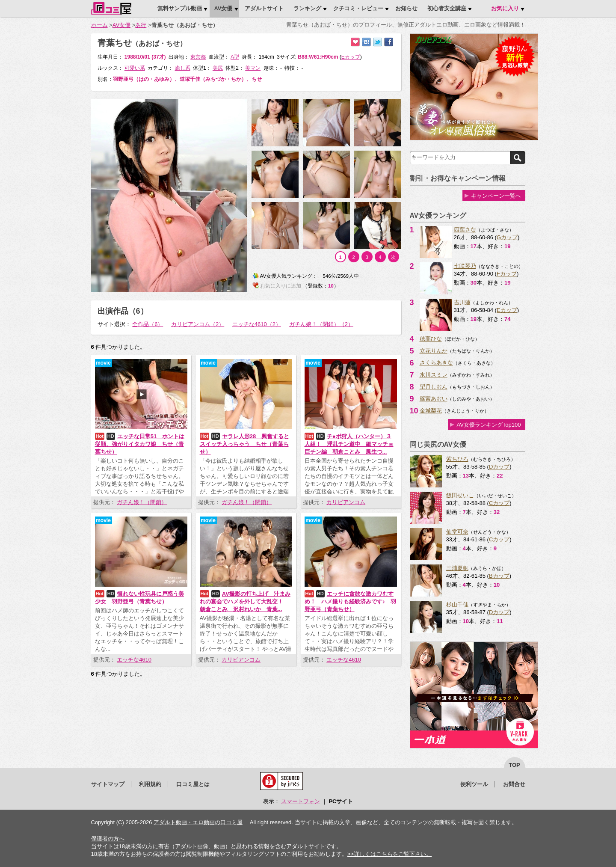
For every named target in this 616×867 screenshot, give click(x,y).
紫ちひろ (457, 459)
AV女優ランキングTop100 (489, 425)
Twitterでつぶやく (378, 42)
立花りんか (434, 351)
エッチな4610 (134, 660)
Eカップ (507, 310)
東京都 (198, 57)
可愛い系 (135, 68)
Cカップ (499, 503)
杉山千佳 (457, 604)
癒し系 (183, 68)
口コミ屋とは (193, 784)
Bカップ (499, 576)
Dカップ (499, 467)
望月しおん (434, 387)
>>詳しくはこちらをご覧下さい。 (389, 854)
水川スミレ (434, 375)
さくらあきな (436, 363)
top (514, 765)
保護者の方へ (108, 839)
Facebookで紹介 (389, 42)
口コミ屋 (111, 8)
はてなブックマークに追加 (366, 42)
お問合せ (514, 784)
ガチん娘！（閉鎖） (142, 502)
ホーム (99, 25)
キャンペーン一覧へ (496, 196)
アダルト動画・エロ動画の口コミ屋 (198, 822)
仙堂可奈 (457, 532)
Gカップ (507, 237)
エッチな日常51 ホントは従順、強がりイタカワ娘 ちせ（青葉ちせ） (140, 444)
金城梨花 (431, 411)
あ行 (141, 25)
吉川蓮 (462, 302)
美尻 (218, 68)
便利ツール (474, 784)
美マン (253, 68)
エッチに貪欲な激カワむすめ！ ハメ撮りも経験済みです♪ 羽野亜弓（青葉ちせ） (351, 601)
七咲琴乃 (465, 266)
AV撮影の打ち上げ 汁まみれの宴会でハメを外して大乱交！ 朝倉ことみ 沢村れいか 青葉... (245, 601)
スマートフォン (301, 801)
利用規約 (150, 784)
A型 (235, 57)
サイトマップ (108, 784)
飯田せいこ (460, 495)
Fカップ (507, 274)
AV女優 (121, 25)
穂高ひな (431, 339)
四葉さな (465, 230)
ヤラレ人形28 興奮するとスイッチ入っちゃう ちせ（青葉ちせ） (245, 444)
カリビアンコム (346, 502)
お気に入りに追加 (355, 42)
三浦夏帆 (457, 568)
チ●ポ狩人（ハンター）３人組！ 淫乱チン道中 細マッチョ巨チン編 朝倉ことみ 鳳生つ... (349, 444)
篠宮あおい (434, 399)
